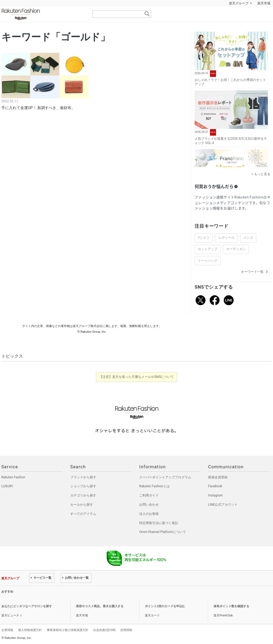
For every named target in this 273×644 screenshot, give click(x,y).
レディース (227, 238)
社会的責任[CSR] (104, 630)
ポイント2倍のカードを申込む (165, 606)
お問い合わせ (149, 505)
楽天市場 (264, 3)
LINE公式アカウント (223, 505)
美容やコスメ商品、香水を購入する (100, 606)
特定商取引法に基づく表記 (159, 523)
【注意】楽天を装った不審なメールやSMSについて (137, 377)
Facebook (215, 486)
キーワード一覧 (255, 272)
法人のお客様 (149, 514)
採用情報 (126, 630)
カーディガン (236, 249)
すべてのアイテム (83, 514)
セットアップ (208, 249)
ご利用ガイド (149, 495)
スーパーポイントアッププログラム (165, 477)
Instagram (215, 495)
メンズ (248, 238)
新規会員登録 (218, 477)
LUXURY (7, 486)
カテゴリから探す (83, 495)
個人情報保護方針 (30, 630)
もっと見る (262, 174)
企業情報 (7, 630)
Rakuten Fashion (43, 14)
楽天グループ (239, 3)
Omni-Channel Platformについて (163, 532)
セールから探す (82, 505)
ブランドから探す (83, 477)
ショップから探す (83, 486)
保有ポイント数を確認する (231, 606)
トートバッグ (208, 261)
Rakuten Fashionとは (154, 486)
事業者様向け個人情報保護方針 (68, 630)
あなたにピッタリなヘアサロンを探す (27, 606)
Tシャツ (204, 238)
